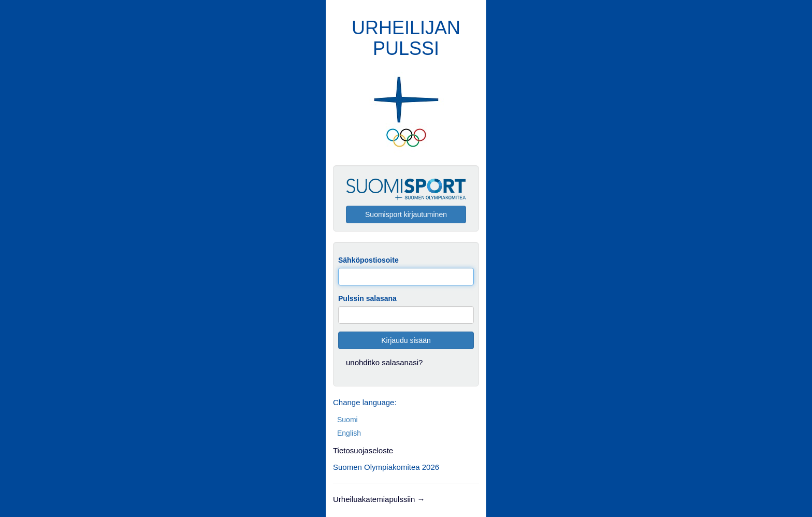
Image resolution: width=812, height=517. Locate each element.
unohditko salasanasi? (384, 362)
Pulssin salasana (367, 298)
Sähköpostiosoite (368, 260)
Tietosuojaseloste (363, 450)
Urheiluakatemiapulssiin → (379, 499)
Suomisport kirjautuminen (406, 214)
